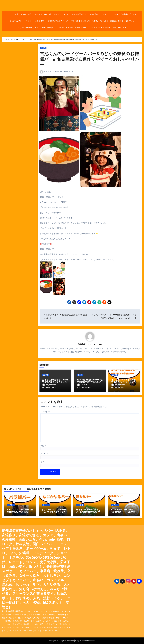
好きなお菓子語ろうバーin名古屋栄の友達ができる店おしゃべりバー (55, 382)
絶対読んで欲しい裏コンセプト (48, 15)
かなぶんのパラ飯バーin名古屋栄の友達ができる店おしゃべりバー (20, 512)
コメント (45, 412)
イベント (28, 21)
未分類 (43, 48)
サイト (43, 462)
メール (44, 454)
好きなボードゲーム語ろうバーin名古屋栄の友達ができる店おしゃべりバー (89, 512)
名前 (43, 446)
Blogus (78, 641)
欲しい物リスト (120, 28)
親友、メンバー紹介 (23, 15)
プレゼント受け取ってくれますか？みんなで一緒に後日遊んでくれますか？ (103, 21)
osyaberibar (55, 72)
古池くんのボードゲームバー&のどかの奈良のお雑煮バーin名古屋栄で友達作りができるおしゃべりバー (90, 60)
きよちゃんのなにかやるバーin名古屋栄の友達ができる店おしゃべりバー (55, 512)
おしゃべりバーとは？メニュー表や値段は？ (36, 28)
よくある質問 (15, 21)
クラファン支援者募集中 (100, 28)
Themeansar (89, 641)
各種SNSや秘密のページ (58, 21)
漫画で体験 (40, 21)
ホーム (9, 15)
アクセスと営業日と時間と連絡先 (72, 28)
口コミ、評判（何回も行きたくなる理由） (82, 15)
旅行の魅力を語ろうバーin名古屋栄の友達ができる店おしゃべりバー (90, 382)
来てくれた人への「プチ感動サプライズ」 (121, 15)
